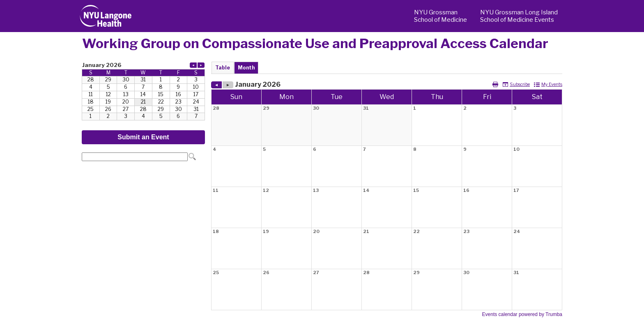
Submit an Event (143, 137)
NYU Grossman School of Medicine (440, 16)
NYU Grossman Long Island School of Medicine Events (519, 16)
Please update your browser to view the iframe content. (143, 91)
